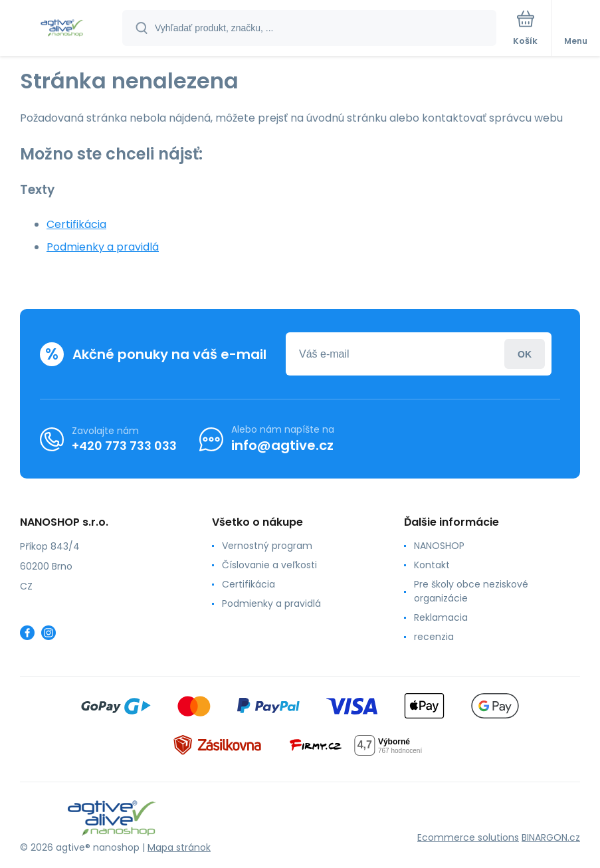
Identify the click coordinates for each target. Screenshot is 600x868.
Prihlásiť (525, 354)
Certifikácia (76, 224)
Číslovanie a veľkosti (269, 565)
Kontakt (432, 565)
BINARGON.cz (551, 837)
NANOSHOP (439, 546)
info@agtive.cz (282, 445)
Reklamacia (441, 617)
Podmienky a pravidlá (103, 247)
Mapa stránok (179, 847)
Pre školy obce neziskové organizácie (471, 591)
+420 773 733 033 (124, 446)
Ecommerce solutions (468, 837)
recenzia (434, 637)
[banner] (62, 29)
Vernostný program (267, 546)
